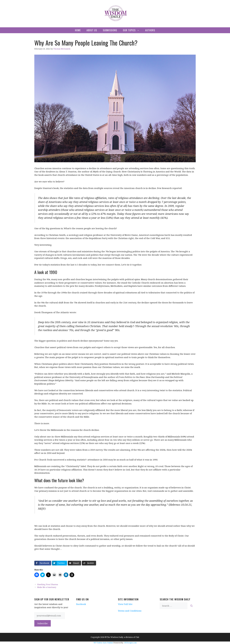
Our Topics (133, 30)
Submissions (110, 30)
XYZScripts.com (130, 643)
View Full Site (125, 604)
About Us (92, 30)
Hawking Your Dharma (48, 584)
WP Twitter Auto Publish (103, 643)
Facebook (81, 604)
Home (78, 30)
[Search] (191, 606)
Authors (150, 30)
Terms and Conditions (130, 611)
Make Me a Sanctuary (47, 587)
